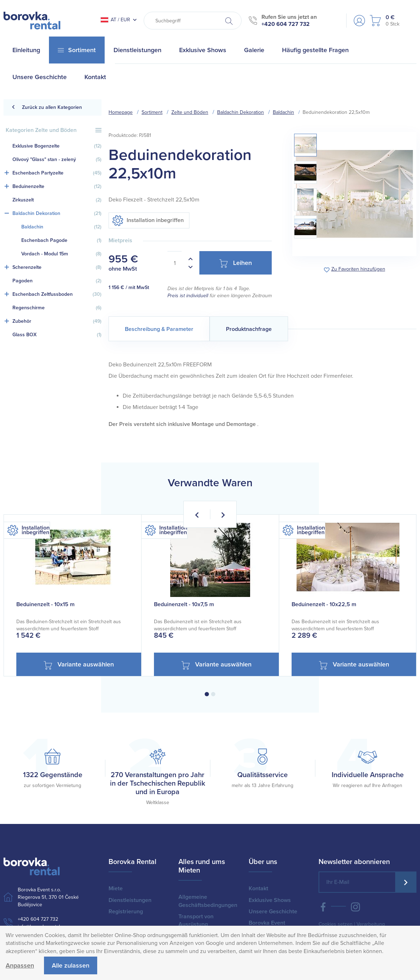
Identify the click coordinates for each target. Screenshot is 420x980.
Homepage (121, 112)
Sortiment (152, 112)
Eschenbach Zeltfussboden (57, 294)
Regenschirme (57, 308)
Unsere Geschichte (273, 912)
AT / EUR (115, 20)
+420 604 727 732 (286, 24)
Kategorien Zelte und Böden (54, 130)
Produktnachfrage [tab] (249, 329)
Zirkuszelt (57, 200)
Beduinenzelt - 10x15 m (45, 604)
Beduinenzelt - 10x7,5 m (184, 604)
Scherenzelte (57, 267)
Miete (116, 888)
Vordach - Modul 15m (61, 254)
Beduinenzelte (57, 187)
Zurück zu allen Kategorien (47, 107)
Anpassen (20, 965)
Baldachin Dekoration (57, 214)
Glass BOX (57, 335)
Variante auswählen (79, 665)
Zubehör (57, 321)
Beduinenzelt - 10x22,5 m (324, 604)
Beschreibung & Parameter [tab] (159, 329)
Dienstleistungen (130, 900)
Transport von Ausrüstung (196, 920)
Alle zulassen (71, 965)
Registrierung (126, 912)
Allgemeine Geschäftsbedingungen (208, 901)
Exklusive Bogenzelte (57, 146)
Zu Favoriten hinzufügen (358, 269)
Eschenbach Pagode (61, 240)
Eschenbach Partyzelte (57, 173)
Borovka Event (267, 923)
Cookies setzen (336, 924)
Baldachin (61, 227)
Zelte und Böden (190, 112)
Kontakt (258, 888)
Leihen (236, 263)
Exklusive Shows (270, 900)
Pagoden (57, 281)
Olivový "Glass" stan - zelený (57, 160)
